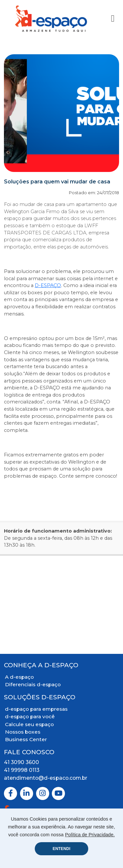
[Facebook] (10, 793)
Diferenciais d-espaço (33, 684)
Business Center (26, 739)
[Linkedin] (27, 793)
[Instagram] (43, 793)
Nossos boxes (23, 732)
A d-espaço (19, 677)
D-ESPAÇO (48, 285)
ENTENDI (62, 849)
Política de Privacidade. (90, 835)
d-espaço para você (30, 716)
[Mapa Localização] (61, 605)
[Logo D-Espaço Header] (51, 19)
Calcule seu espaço (29, 724)
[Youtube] (58, 793)
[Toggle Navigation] (113, 18)
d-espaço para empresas (36, 709)
